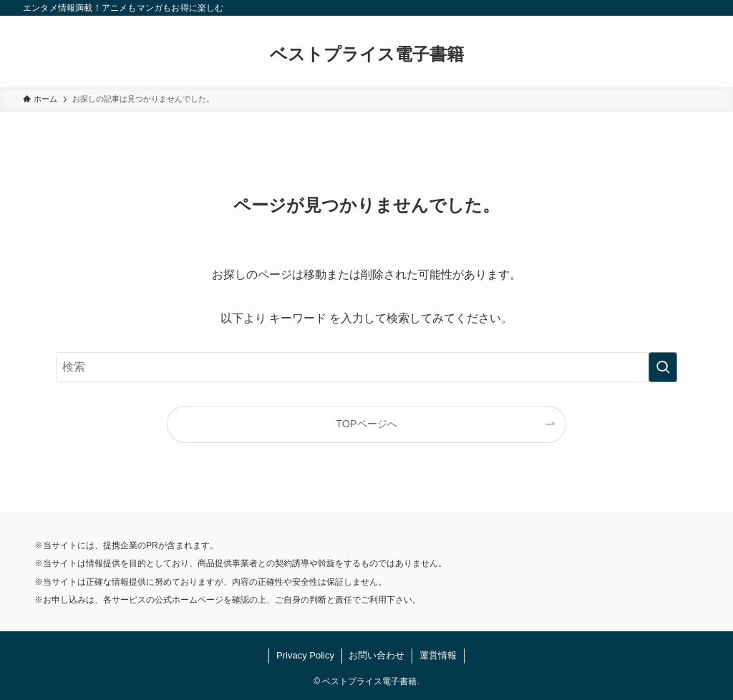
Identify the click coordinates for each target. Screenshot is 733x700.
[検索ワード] (366, 367)
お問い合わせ (377, 655)
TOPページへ (366, 424)
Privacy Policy (305, 655)
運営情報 (438, 655)
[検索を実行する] (663, 367)
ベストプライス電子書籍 (367, 54)
